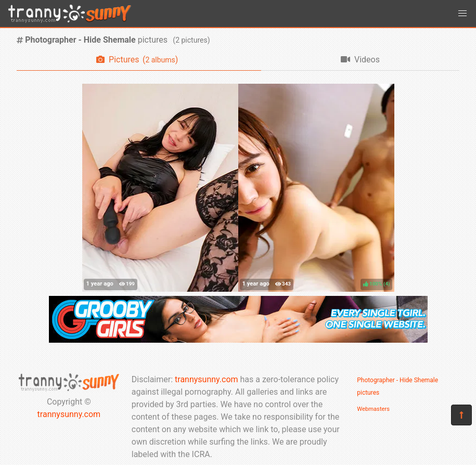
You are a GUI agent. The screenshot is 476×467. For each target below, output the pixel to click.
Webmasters (373, 409)
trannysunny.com (69, 414)
